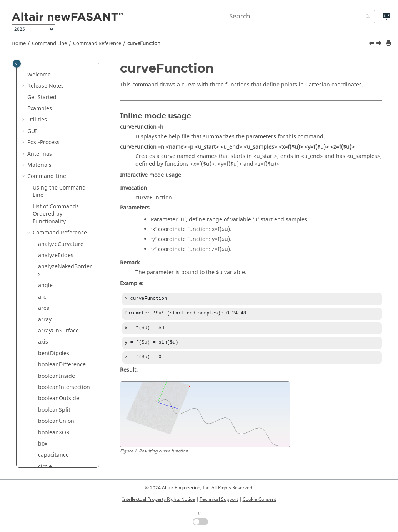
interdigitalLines (59, 428)
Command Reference (97, 43)
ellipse (47, 247)
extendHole (53, 303)
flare (44, 349)
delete (46, 202)
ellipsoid (49, 259)
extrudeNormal (58, 326)
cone (44, 77)
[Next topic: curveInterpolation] (380, 44)
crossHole (51, 145)
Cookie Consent (259, 499)
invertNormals (57, 439)
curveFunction (144, 43)
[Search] (366, 17)
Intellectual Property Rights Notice (159, 499)
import (47, 416)
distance (49, 225)
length (47, 450)
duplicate (50, 236)
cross (45, 134)
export (46, 292)
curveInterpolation (62, 179)
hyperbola (51, 394)
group (46, 360)
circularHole (54, 66)
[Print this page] (389, 44)
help (44, 372)
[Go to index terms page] (378, 20)
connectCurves (57, 100)
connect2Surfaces (61, 89)
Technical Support (219, 499)
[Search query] (300, 17)
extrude (48, 315)
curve (45, 157)
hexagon (49, 383)
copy (44, 123)
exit (43, 270)
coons (46, 112)
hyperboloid (54, 405)
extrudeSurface (58, 337)
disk (43, 213)
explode (48, 281)
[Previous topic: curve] (372, 44)
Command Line (49, 43)
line (43, 462)
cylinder (48, 190)
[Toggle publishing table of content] (17, 64)
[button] (35, 66)
